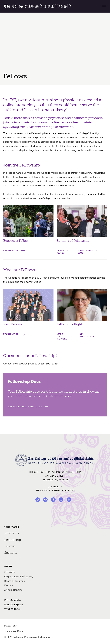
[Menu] (103, 6)
